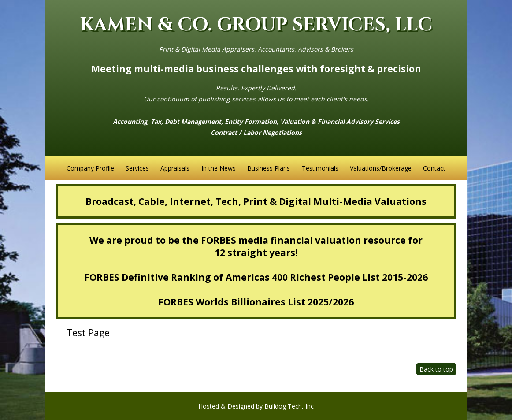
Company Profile (90, 168)
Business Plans (269, 168)
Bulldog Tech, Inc (289, 406)
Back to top (436, 369)
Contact (434, 168)
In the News (219, 168)
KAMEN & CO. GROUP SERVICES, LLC (256, 25)
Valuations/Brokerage (381, 168)
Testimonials (320, 168)
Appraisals (175, 168)
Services (137, 168)
